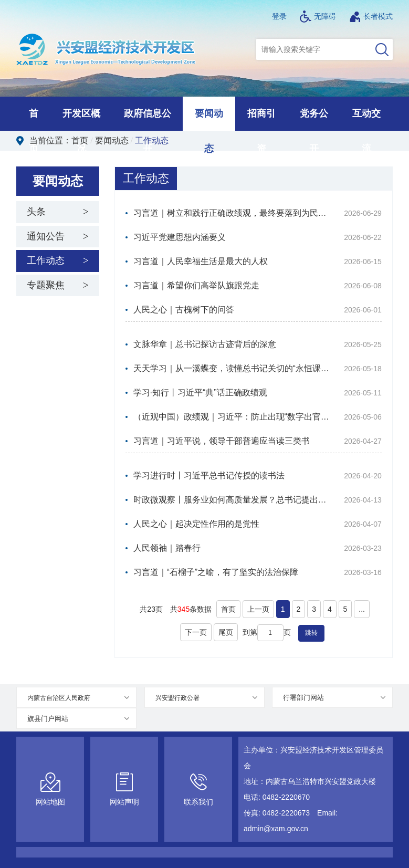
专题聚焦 (46, 285)
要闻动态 (112, 140)
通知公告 (46, 236)
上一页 (258, 609)
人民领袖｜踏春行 (167, 548)
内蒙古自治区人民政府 (59, 698)
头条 (36, 212)
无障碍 (318, 16)
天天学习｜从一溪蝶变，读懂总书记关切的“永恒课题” (232, 368)
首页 (80, 140)
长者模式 (371, 16)
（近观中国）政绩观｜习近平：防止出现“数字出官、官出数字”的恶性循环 (232, 417)
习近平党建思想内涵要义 (180, 237)
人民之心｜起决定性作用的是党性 (196, 524)
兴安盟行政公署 (177, 698)
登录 (279, 16)
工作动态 (152, 140)
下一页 (196, 632)
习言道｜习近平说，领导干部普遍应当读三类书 (222, 441)
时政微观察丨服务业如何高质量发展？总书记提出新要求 (232, 500)
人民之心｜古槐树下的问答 (184, 310)
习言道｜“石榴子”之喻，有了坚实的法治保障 (216, 572)
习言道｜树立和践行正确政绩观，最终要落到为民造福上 (232, 213)
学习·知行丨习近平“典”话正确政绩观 (200, 393)
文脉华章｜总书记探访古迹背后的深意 (205, 344)
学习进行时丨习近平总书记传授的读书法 (209, 475)
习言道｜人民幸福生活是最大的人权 (201, 261)
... (362, 609)
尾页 (226, 632)
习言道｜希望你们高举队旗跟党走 (196, 285)
